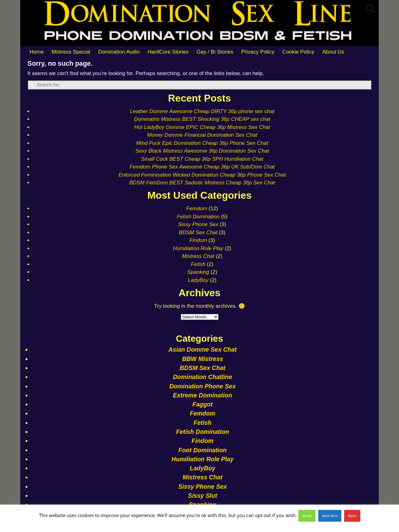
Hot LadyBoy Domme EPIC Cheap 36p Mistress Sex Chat (202, 127)
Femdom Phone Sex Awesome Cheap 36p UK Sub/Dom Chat (202, 167)
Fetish (198, 264)
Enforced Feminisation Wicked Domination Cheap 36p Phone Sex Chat (202, 175)
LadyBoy (198, 280)
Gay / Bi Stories (215, 52)
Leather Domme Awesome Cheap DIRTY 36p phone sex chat (202, 111)
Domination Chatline (203, 377)
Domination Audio (119, 52)
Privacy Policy (258, 52)
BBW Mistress (202, 359)
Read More (330, 516)
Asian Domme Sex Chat (202, 349)
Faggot (202, 404)
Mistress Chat (198, 256)
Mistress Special (71, 52)
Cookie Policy (298, 52)
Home (37, 52)
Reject (352, 516)
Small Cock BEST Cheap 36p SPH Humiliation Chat (202, 159)
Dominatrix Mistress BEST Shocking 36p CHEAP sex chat (202, 119)
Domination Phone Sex (202, 386)
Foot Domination (202, 450)
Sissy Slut (202, 496)
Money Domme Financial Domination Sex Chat (202, 135)
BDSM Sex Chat (198, 233)
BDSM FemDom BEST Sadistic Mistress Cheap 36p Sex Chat (202, 183)
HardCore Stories (168, 52)
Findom (198, 240)
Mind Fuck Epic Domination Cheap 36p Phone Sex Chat (202, 143)
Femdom (197, 209)
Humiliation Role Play (198, 248)
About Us (333, 52)
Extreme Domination (203, 395)
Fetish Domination (198, 217)
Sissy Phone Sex (198, 224)
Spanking (198, 272)
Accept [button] (307, 516)
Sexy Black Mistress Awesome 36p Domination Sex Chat (202, 151)
